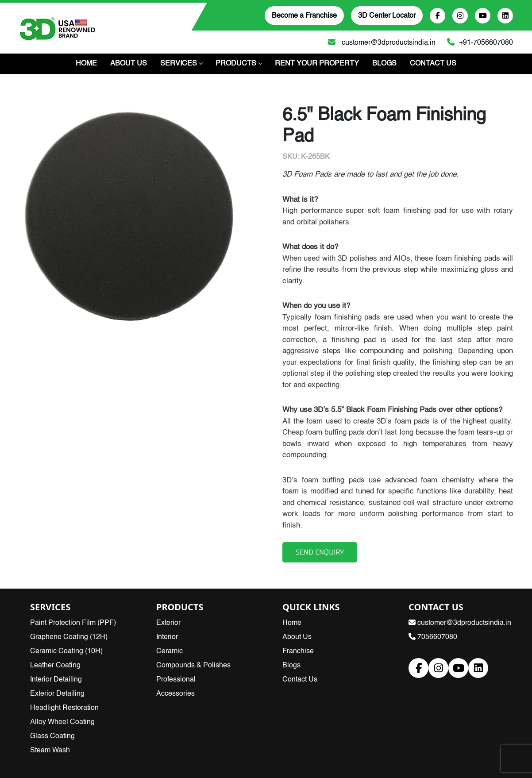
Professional (176, 680)
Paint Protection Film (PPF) (73, 623)
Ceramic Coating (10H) (66, 651)
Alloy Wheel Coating (62, 722)
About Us (129, 64)
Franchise (298, 651)
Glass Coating (52, 736)
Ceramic (170, 651)
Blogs (384, 64)
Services (181, 64)
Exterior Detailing (57, 694)
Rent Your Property (317, 64)
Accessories (175, 694)
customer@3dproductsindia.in (380, 42)
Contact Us (433, 64)
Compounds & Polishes (193, 666)
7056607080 (433, 637)
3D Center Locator (387, 16)
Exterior (168, 623)
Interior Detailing (56, 680)
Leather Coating (55, 666)
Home (86, 64)
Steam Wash (50, 751)
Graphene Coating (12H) (69, 637)
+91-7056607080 (478, 42)
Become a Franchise (304, 16)
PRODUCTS (239, 64)
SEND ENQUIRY (320, 552)
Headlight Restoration (64, 708)
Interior (167, 637)
